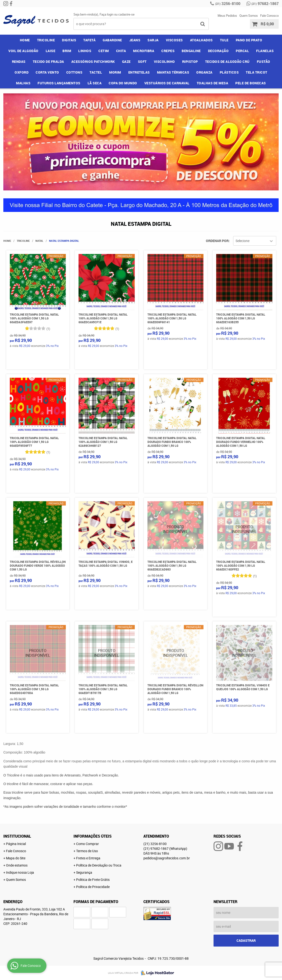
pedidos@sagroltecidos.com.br (167, 858)
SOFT (142, 62)
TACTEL (96, 72)
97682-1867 (265, 4)
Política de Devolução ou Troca (99, 865)
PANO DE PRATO (249, 40)
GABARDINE (112, 40)
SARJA (153, 40)
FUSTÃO (264, 62)
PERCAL (242, 51)
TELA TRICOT (257, 72)
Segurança (84, 872)
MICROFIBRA (144, 51)
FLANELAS (265, 51)
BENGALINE (191, 51)
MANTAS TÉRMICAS (173, 72)
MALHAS (23, 83)
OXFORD (22, 72)
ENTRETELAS (139, 72)
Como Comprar (87, 844)
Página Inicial (16, 844)
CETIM (104, 51)
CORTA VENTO (47, 72)
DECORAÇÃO (218, 51)
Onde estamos (17, 865)
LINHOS (85, 51)
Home (25, 40)
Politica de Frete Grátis (93, 880)
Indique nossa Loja (20, 872)
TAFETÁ (89, 40)
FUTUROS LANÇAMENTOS (59, 83)
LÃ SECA (95, 83)
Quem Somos (249, 16)
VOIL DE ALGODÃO (23, 51)
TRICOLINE (46, 40)
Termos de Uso (87, 851)
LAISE (51, 51)
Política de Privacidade (93, 887)
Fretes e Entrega (88, 858)
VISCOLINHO (164, 62)
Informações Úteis (93, 836)
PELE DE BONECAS (251, 83)
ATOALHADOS (201, 40)
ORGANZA (204, 72)
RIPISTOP (190, 62)
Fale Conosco (269, 16)
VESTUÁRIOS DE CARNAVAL (167, 83)
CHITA (121, 51)
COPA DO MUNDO (123, 83)
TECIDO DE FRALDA (48, 62)
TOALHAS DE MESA (213, 83)
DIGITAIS (69, 40)
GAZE (126, 62)
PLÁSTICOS (229, 72)
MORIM (115, 72)
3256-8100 (228, 4)
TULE (224, 40)
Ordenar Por (217, 241)
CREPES (168, 51)
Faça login (107, 14)
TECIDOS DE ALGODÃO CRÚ (227, 62)
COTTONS (74, 72)
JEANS (135, 40)
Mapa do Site (16, 858)
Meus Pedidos (227, 16)
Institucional (17, 836)
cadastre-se (126, 14)
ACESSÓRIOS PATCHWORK (93, 62)
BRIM (67, 51)
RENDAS (19, 62)
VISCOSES (174, 40)
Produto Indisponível (176, 529)
